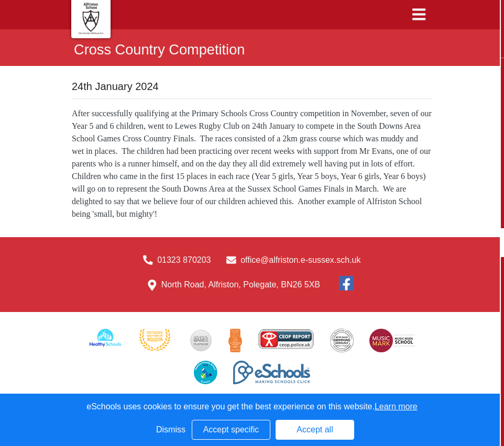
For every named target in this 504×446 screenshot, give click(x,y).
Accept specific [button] (231, 430)
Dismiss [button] (171, 430)
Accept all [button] (315, 430)
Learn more (396, 406)
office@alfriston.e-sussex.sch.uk (300, 260)
